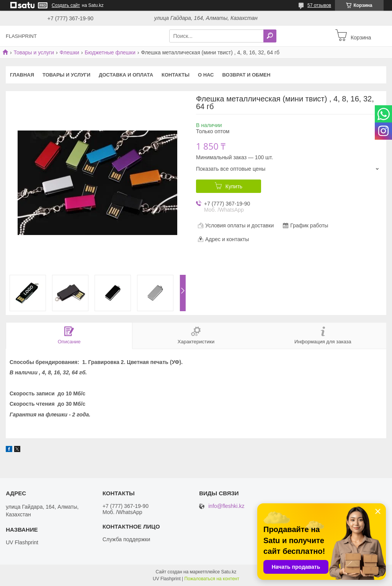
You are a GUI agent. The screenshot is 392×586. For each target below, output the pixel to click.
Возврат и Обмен (247, 75)
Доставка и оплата (126, 75)
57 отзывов (319, 5)
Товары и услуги (34, 52)
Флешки (69, 52)
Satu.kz (229, 572)
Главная (22, 75)
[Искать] (270, 36)
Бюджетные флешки (110, 52)
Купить (234, 186)
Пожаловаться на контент (212, 579)
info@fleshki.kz (226, 506)
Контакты (176, 75)
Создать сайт (66, 5)
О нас (206, 75)
